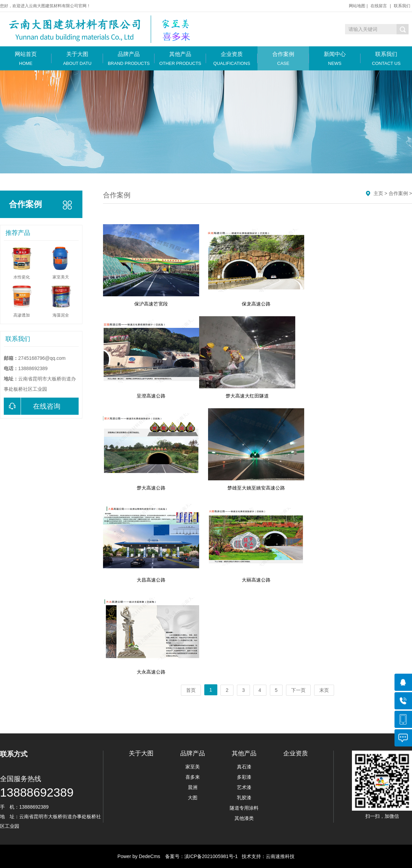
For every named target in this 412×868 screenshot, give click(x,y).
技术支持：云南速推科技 (266, 856)
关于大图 (77, 59)
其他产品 (180, 59)
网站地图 (357, 6)
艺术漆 (244, 787)
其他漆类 (244, 818)
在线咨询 (32, 406)
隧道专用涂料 (244, 808)
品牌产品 (129, 59)
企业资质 (232, 59)
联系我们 (402, 6)
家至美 (193, 767)
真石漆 (244, 767)
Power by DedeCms (139, 856)
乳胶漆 (244, 798)
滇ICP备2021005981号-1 (211, 856)
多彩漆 (244, 777)
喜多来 (193, 777)
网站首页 (26, 59)
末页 (324, 690)
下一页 (298, 690)
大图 (193, 798)
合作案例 (283, 59)
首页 (191, 690)
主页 (378, 193)
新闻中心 (335, 59)
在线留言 (379, 6)
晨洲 (193, 787)
